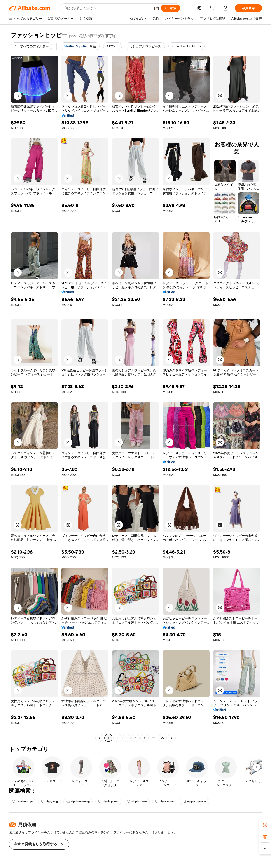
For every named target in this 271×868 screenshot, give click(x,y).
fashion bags (22, 802)
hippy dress (165, 802)
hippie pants (108, 802)
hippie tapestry (195, 802)
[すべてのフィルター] (32, 46)
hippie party (137, 802)
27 (163, 738)
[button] (157, 8)
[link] (265, 825)
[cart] (213, 9)
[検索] (171, 8)
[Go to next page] (172, 738)
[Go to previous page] (99, 738)
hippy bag (49, 802)
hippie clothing (78, 802)
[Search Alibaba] (107, 8)
